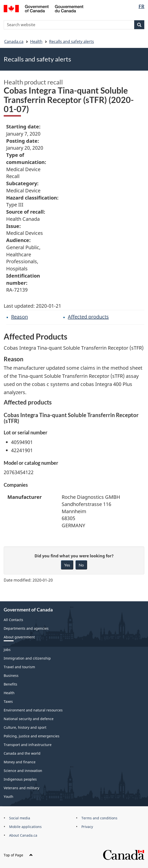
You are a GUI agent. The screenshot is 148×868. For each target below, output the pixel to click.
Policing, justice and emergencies (32, 736)
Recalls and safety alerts (72, 41)
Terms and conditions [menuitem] (99, 818)
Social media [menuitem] (20, 818)
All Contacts (13, 620)
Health (36, 41)
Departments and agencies (26, 628)
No (81, 565)
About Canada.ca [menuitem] (23, 835)
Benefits (10, 684)
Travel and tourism (19, 667)
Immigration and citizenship (27, 658)
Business (11, 676)
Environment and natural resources (33, 710)
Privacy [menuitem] (87, 827)
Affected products (88, 317)
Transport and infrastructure (28, 745)
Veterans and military (21, 788)
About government (19, 637)
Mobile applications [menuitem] (25, 827)
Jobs (7, 650)
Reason (19, 317)
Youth (9, 797)
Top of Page (18, 855)
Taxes (8, 701)
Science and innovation (23, 771)
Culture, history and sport (25, 727)
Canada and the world (22, 753)
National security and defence (29, 719)
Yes (67, 565)
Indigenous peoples (20, 779)
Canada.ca (14, 41)
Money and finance (20, 762)
